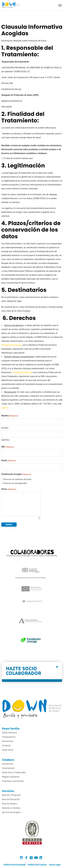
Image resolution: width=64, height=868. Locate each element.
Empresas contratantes (13, 781)
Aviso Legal (55, 865)
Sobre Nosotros (9, 732)
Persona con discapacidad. (15, 483)
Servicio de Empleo (11, 812)
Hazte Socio (8, 750)
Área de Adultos (9, 803)
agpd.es (5, 408)
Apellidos (5, 440)
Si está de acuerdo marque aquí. (18, 158)
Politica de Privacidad (15, 865)
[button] (32, 672)
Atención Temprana (11, 795)
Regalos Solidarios (11, 777)
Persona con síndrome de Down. (18, 479)
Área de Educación (11, 799)
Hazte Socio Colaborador (14, 772)
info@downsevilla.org (11, 345)
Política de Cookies (37, 865)
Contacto (6, 745)
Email (9, 461)
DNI (8, 447)
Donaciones (8, 741)
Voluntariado (8, 768)
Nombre (5, 428)
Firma (9, 489)
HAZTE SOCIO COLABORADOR (24, 671)
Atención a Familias (11, 808)
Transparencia (9, 737)
